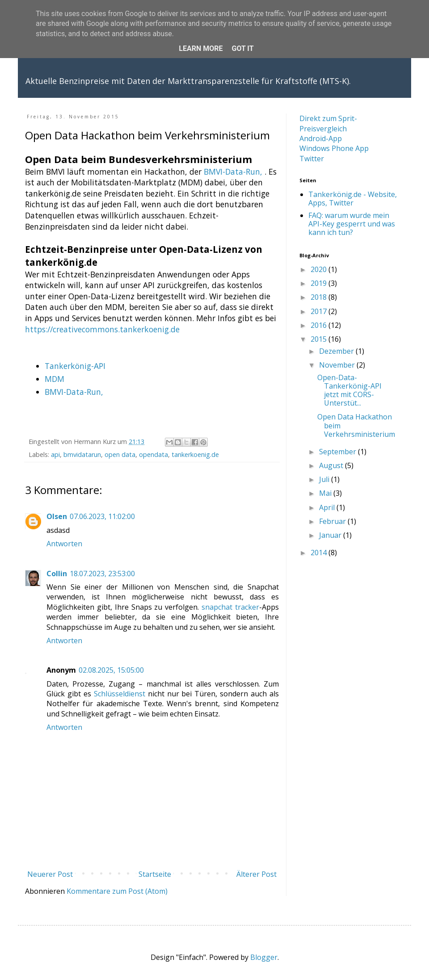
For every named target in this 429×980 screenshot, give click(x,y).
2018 (320, 297)
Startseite (155, 874)
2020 (320, 269)
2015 (320, 339)
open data (120, 454)
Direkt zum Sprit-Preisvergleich (328, 123)
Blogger (264, 957)
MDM (55, 379)
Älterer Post (257, 874)
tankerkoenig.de (195, 454)
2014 (320, 553)
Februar (333, 521)
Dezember (337, 351)
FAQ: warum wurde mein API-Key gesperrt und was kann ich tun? (352, 224)
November (338, 365)
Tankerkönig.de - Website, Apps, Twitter (353, 199)
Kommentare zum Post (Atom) (117, 891)
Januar (331, 535)
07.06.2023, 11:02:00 (102, 516)
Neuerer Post (50, 874)
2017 (320, 311)
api (55, 454)
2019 (320, 283)
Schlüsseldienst (120, 694)
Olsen (57, 516)
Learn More (201, 48)
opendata (154, 454)
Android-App (321, 138)
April (328, 507)
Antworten (64, 544)
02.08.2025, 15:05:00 (111, 670)
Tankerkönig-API (75, 366)
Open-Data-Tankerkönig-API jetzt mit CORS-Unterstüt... (349, 390)
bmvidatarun (82, 454)
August (332, 465)
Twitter (312, 159)
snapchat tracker (230, 607)
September (339, 452)
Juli (325, 479)
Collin (57, 574)
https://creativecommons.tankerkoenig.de (102, 329)
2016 (320, 325)
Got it (242, 48)
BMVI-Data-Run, (233, 172)
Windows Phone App (334, 148)
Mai (326, 493)
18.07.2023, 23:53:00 (102, 574)
